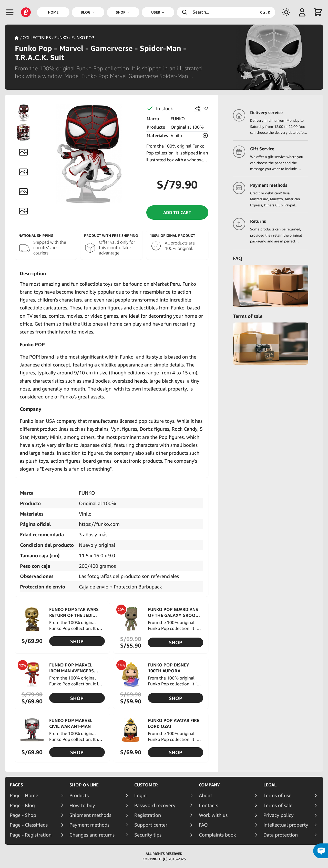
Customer (146, 785)
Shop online (84, 785)
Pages (16, 785)
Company (209, 785)
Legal (270, 785)
